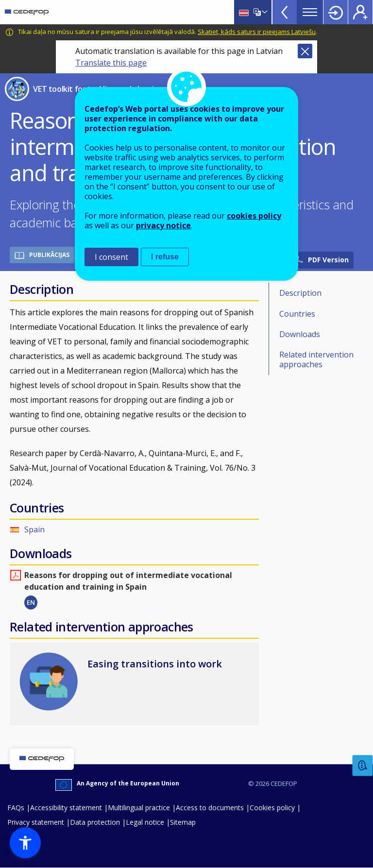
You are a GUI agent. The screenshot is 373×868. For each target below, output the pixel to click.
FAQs (16, 808)
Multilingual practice (139, 808)
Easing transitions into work (155, 664)
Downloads (300, 334)
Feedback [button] (363, 766)
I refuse (165, 257)
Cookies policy (272, 808)
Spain (34, 529)
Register (360, 12)
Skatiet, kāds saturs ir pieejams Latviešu (257, 32)
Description (300, 293)
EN (31, 602)
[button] (25, 843)
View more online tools (285, 12)
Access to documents (210, 808)
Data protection (95, 822)
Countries (297, 314)
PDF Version (328, 260)
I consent (111, 257)
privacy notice (163, 225)
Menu (310, 12)
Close (305, 51)
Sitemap (183, 822)
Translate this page (111, 63)
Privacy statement (36, 822)
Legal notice (145, 822)
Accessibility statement (66, 808)
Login (336, 12)
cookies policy (254, 216)
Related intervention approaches (316, 359)
